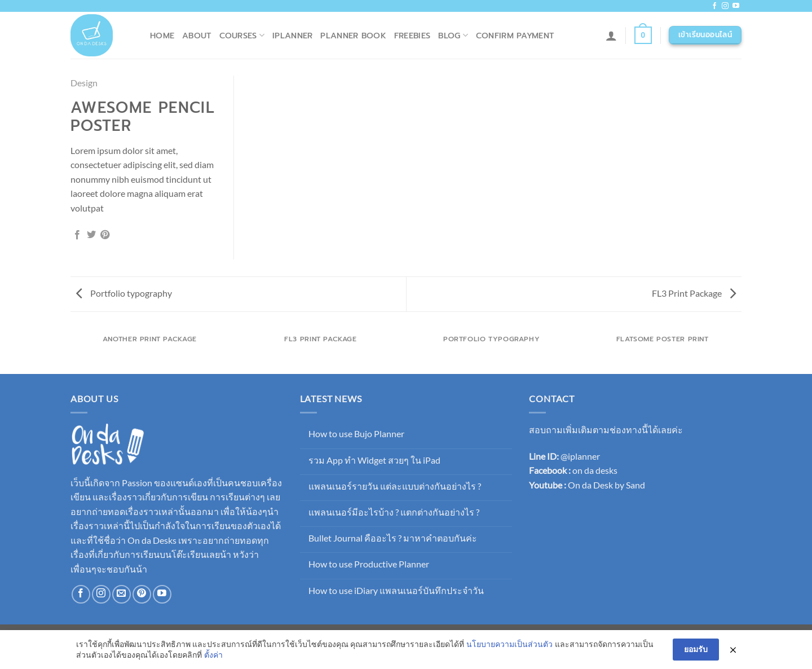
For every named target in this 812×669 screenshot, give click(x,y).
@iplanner (580, 456)
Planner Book (353, 36)
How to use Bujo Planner (356, 433)
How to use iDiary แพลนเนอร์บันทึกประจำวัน (396, 590)
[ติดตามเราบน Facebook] (714, 6)
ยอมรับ (696, 650)
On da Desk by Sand (606, 485)
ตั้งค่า (213, 655)
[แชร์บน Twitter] (91, 235)
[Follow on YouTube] (736, 6)
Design (84, 83)
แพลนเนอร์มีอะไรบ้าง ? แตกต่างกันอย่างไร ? (394, 512)
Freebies (412, 36)
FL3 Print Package (694, 293)
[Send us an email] (122, 594)
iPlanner (292, 36)
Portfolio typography (124, 293)
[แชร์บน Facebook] (77, 235)
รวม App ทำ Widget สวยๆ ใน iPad (374, 460)
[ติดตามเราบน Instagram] (725, 6)
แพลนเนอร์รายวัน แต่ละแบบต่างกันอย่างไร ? (395, 486)
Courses (242, 36)
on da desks (595, 470)
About (197, 36)
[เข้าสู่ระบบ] (611, 36)
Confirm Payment (515, 36)
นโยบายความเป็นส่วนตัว (509, 644)
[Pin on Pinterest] (105, 235)
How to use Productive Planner (369, 564)
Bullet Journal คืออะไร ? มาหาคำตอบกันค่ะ (393, 538)
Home (162, 36)
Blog (453, 36)
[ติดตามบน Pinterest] (142, 594)
